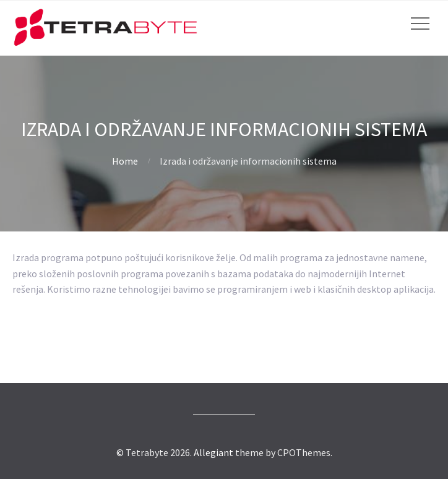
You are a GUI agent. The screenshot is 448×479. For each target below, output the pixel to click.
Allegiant (213, 452)
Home (125, 161)
